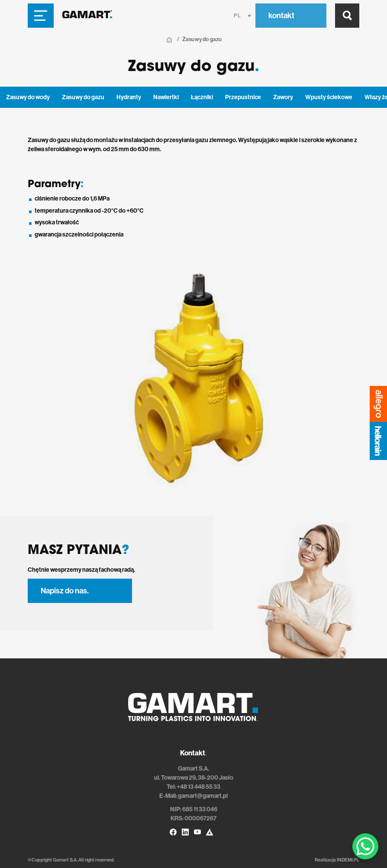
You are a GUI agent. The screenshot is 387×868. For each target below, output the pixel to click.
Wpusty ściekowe (329, 97)
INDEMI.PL (348, 860)
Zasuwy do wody (28, 97)
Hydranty (129, 97)
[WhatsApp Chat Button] (365, 846)
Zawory (283, 97)
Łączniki (202, 97)
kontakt (282, 16)
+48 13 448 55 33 (198, 787)
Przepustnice (243, 97)
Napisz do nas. (65, 591)
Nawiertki (166, 97)
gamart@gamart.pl (203, 796)
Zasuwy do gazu (83, 97)
